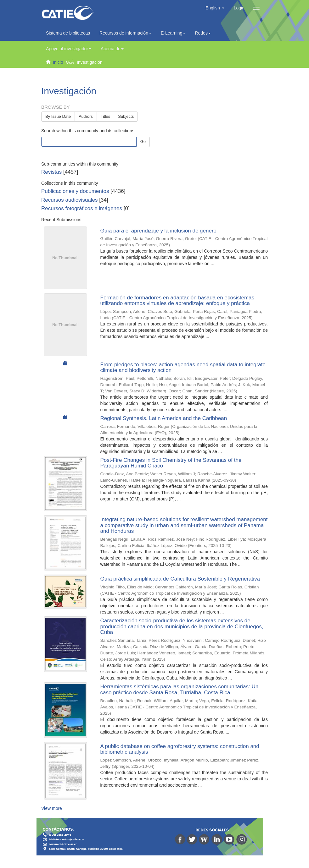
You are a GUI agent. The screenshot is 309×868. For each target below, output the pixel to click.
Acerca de (112, 49)
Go (143, 142)
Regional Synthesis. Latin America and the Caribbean (164, 418)
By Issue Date (58, 116)
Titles (106, 116)
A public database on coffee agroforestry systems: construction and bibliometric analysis (180, 749)
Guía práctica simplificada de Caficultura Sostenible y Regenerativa (180, 579)
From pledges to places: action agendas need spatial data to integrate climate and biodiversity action (183, 368)
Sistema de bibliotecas (68, 33)
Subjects (126, 116)
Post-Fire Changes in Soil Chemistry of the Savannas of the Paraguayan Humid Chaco (171, 463)
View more (52, 808)
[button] (215, 8)
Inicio (58, 62)
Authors (86, 116)
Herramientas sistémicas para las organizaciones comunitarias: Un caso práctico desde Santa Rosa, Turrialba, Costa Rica (180, 690)
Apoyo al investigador (69, 49)
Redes (203, 33)
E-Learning (173, 33)
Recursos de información (125, 33)
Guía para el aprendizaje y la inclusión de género (159, 231)
